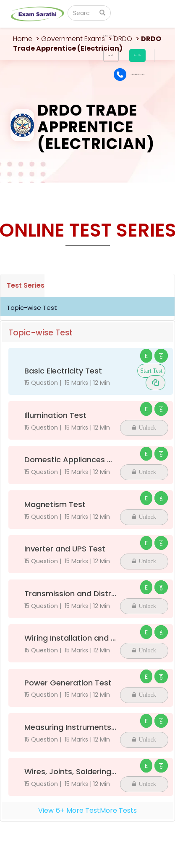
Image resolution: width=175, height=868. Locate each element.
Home (23, 39)
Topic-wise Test (32, 308)
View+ (87, 810)
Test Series (26, 285)
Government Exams (73, 39)
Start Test (151, 371)
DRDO (123, 39)
